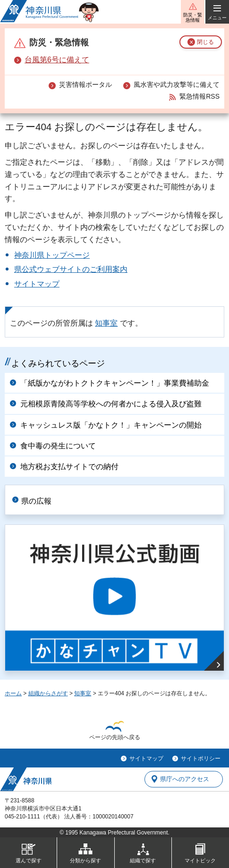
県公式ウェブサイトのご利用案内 (71, 269)
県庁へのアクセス (185, 779)
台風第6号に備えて (57, 60)
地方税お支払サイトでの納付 (69, 467)
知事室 (106, 323)
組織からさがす (48, 693)
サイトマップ (37, 284)
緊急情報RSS (199, 96)
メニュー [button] (217, 18)
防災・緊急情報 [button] (193, 17)
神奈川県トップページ (52, 255)
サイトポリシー (201, 758)
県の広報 (36, 501)
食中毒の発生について (58, 446)
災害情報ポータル (85, 84)
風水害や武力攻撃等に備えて (177, 84)
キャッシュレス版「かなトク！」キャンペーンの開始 (111, 425)
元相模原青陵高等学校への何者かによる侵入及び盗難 (111, 404)
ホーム (13, 693)
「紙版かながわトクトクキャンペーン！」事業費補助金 (115, 383)
